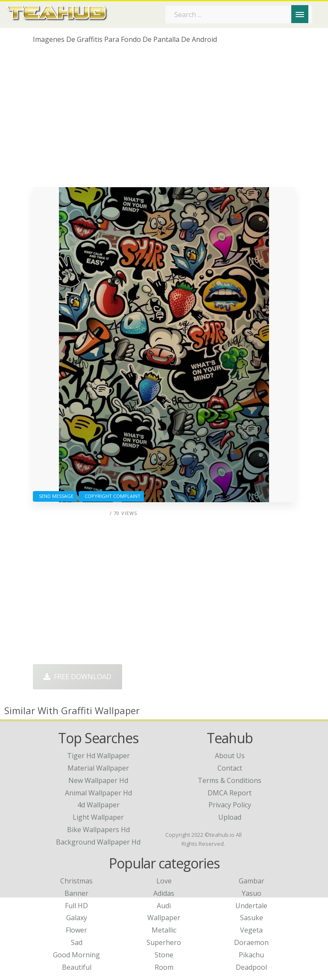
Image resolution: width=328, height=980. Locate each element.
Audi (164, 906)
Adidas (164, 893)
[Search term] (239, 15)
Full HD (76, 906)
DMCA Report (230, 793)
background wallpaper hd (98, 842)
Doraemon (251, 942)
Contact (230, 768)
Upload (230, 817)
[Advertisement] (164, 119)
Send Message (55, 496)
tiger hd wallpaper (98, 756)
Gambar (252, 881)
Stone (164, 955)
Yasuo (252, 893)
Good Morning (76, 955)
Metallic (164, 930)
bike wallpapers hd (98, 830)
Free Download (78, 677)
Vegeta (251, 930)
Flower (76, 930)
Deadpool (251, 967)
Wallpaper (164, 918)
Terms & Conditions (230, 780)
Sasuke (252, 918)
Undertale (251, 906)
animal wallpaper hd (98, 793)
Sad (77, 942)
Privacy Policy (230, 805)
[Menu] (300, 14)
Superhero (164, 942)
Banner (76, 893)
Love (164, 881)
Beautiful (77, 967)
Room (164, 967)
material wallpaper (98, 768)
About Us (230, 756)
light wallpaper (98, 817)
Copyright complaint (111, 496)
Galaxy (77, 918)
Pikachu (251, 955)
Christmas (76, 881)
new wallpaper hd (98, 780)
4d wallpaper (98, 805)
